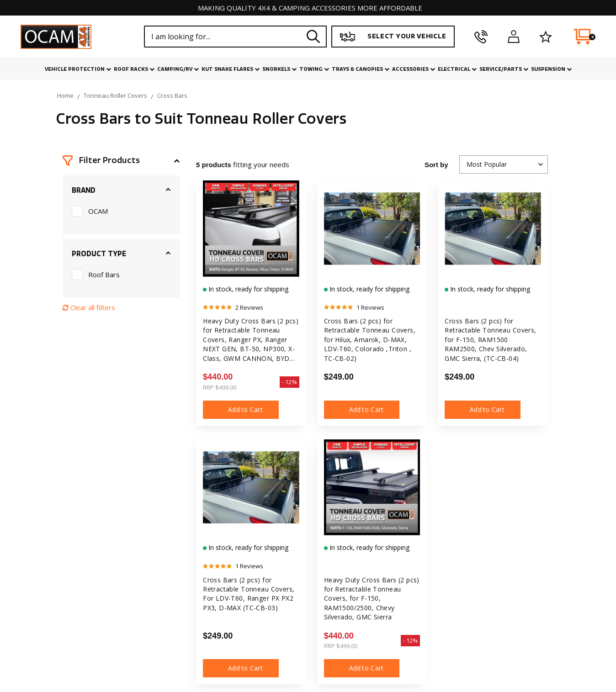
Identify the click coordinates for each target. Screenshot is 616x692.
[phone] (481, 37)
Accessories (414, 69)
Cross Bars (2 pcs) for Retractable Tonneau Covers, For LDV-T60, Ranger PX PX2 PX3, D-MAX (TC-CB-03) (249, 594)
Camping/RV (178, 69)
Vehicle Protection (78, 69)
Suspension (551, 69)
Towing (314, 69)
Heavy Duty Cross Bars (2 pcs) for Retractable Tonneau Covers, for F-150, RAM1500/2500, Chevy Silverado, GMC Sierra (372, 599)
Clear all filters (89, 307)
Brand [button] (84, 190)
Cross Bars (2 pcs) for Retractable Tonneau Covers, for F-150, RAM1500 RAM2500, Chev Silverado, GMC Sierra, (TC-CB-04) (491, 340)
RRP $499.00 (220, 387)
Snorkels (279, 69)
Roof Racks (134, 69)
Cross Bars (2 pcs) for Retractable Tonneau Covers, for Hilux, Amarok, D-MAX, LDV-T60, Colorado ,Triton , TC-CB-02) (370, 340)
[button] (121, 161)
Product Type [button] (99, 254)
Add (241, 410)
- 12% (289, 382)
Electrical (457, 69)
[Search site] (313, 36)
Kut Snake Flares (231, 69)
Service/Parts (504, 69)
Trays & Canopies (361, 69)
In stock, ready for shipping (247, 289)
